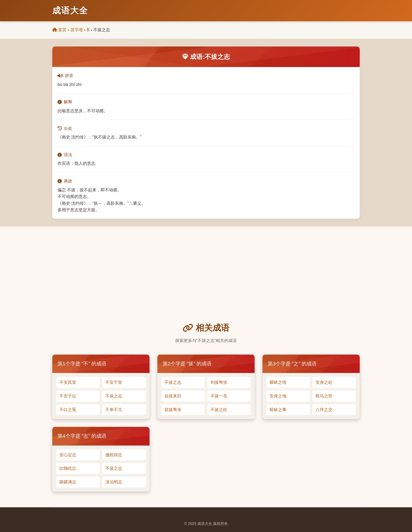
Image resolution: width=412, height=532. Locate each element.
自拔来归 (173, 396)
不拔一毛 (219, 396)
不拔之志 (114, 396)
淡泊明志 (114, 482)
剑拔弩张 (219, 382)
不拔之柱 (219, 410)
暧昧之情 (278, 382)
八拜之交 (324, 410)
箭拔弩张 (173, 410)
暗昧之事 (278, 410)
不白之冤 (68, 410)
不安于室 (114, 382)
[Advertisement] (206, 282)
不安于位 (68, 396)
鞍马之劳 (324, 396)
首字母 (77, 30)
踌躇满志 (68, 482)
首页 (59, 30)
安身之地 (278, 396)
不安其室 (68, 382)
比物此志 (68, 468)
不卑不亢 (114, 410)
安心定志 (68, 455)
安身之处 (324, 382)
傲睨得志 (114, 455)
